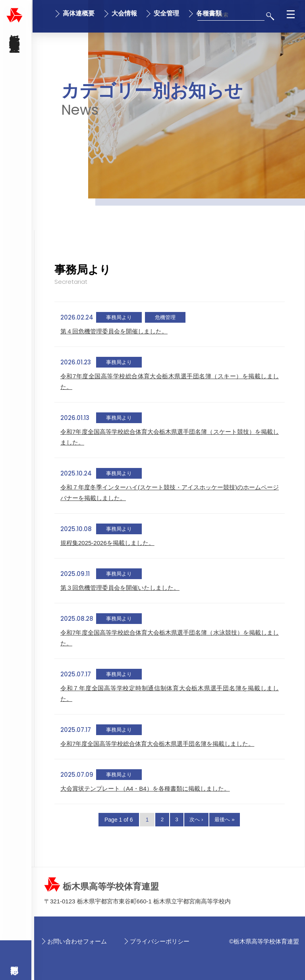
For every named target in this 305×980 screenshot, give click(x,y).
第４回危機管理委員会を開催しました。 (114, 331)
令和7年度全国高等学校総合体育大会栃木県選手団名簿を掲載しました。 (157, 744)
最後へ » (227, 820)
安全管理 (166, 13)
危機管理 (165, 317)
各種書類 (209, 13)
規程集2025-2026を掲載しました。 (107, 543)
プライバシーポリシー (160, 941)
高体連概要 (79, 13)
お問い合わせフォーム (77, 941)
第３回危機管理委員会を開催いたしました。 (120, 588)
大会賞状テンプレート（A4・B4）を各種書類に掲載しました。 (145, 788)
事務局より (119, 317)
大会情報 (124, 13)
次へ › (196, 820)
